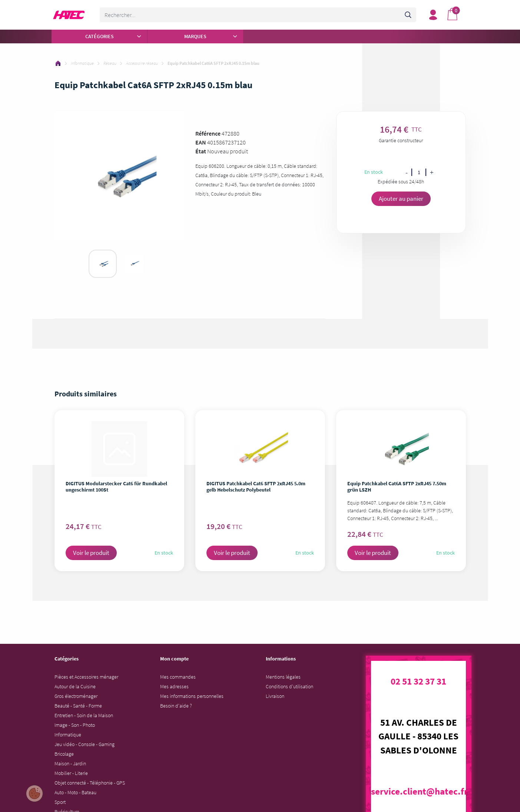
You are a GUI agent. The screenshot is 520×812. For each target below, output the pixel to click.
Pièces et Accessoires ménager (86, 677)
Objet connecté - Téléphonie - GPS (90, 783)
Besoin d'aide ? (176, 706)
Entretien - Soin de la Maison (84, 715)
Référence (208, 133)
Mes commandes (178, 677)
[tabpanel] (103, 264)
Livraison (275, 696)
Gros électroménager (76, 696)
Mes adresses (174, 686)
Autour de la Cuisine (75, 686)
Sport (60, 802)
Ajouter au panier (401, 199)
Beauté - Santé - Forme (78, 706)
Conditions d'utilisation (289, 686)
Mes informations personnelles (192, 696)
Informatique (68, 735)
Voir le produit (91, 553)
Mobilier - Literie (71, 773)
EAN (201, 142)
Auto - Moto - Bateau (75, 792)
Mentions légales (283, 677)
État (201, 151)
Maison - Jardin (70, 763)
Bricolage (64, 754)
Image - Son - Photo (75, 725)
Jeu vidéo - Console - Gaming (85, 744)
